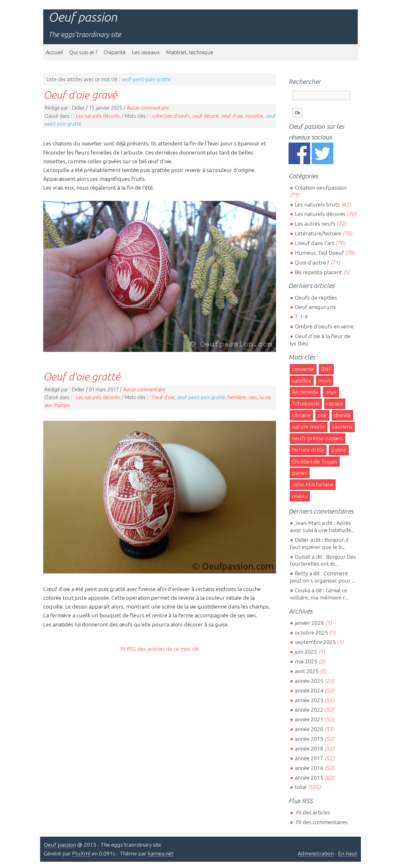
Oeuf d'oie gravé (80, 95)
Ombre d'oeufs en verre (324, 326)
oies (253, 397)
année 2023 (309, 700)
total (301, 787)
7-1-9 (301, 317)
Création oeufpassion (321, 188)
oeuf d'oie (232, 116)
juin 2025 (306, 652)
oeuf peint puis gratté (201, 397)
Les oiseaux (146, 52)
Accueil (54, 52)
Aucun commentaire (148, 108)
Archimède (305, 392)
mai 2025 (306, 661)
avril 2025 (307, 671)
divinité (342, 415)
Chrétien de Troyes (315, 461)
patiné (339, 450)
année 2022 (309, 710)
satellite (302, 381)
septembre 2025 (315, 642)
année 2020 (309, 729)
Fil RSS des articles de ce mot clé (159, 649)
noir (322, 415)
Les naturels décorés (98, 116)
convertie (303, 369)
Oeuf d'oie (163, 397)
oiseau (300, 496)
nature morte (309, 427)
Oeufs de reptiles (316, 298)
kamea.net (161, 853)
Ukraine (301, 415)
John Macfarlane (313, 484)
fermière (237, 397)
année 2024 (309, 690)
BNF (326, 369)
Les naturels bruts (317, 204)
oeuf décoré (206, 116)
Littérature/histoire (318, 233)
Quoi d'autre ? (312, 262)
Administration (316, 853)
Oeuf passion (83, 17)
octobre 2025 (311, 633)
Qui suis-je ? (83, 52)
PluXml (81, 853)
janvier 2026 (309, 623)
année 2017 (309, 758)
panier (300, 473)
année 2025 (309, 681)
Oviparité (115, 52)
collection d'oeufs (171, 116)
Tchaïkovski (306, 403)
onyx (331, 392)
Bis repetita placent (318, 272)
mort (325, 381)
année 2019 (309, 739)
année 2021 (309, 719)
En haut (348, 853)
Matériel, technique (190, 52)
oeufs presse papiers (318, 438)
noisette (254, 116)
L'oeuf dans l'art (315, 243)
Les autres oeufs (315, 224)
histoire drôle (308, 450)
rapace (335, 403)
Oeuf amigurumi (315, 307)
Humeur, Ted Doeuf (319, 253)
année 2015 (309, 778)
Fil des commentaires (321, 822)
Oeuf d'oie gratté (82, 376)
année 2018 (309, 748)
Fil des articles (312, 812)
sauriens (342, 427)
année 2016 (309, 768)
